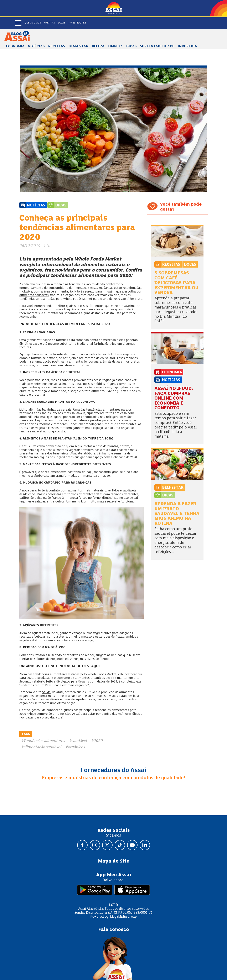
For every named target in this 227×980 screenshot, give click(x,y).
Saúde (46, 692)
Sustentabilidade (157, 47)
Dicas (131, 47)
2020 (98, 741)
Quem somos (33, 23)
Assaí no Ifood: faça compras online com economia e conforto (174, 398)
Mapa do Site (114, 861)
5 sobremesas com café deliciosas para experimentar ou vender (176, 283)
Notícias (36, 47)
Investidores (77, 23)
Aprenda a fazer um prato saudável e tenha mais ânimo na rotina (177, 514)
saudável (79, 741)
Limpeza (115, 47)
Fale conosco (114, 930)
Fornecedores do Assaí (114, 770)
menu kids (79, 502)
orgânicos (76, 747)
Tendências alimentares (44, 741)
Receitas (57, 47)
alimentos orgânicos (90, 678)
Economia (15, 47)
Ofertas (50, 23)
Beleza (98, 47)
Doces (190, 265)
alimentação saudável (42, 747)
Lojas (62, 23)
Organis (84, 682)
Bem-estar (78, 47)
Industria (187, 47)
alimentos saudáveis (34, 295)
